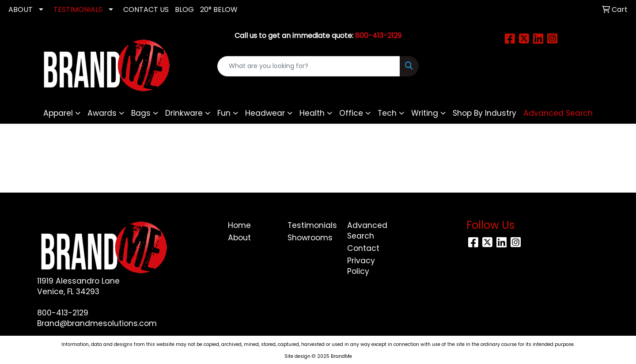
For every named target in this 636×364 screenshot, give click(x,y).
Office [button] (351, 113)
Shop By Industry (485, 113)
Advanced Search (367, 231)
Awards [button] (102, 113)
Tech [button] (387, 113)
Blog (184, 9)
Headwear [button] (265, 113)
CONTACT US (146, 9)
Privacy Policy (361, 266)
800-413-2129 (63, 313)
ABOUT (21, 9)
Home (239, 225)
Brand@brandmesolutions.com (97, 323)
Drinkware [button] (184, 113)
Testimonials (312, 225)
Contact (363, 248)
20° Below (219, 9)
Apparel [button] (58, 113)
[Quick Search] (309, 66)
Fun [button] (224, 113)
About (239, 238)
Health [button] (312, 113)
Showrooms (310, 238)
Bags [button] (141, 113)
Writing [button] (425, 113)
